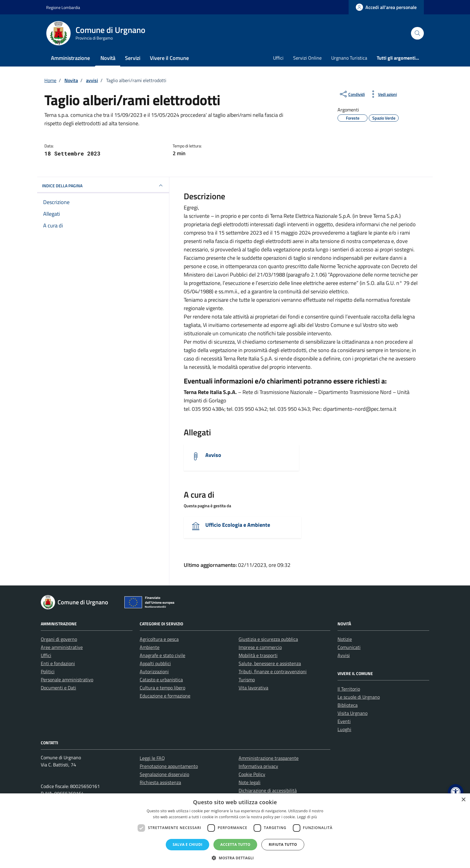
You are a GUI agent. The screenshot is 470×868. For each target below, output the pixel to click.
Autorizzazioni (154, 671)
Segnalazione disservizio (164, 774)
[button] (456, 792)
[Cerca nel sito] (417, 33)
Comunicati (349, 647)
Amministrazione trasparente (269, 758)
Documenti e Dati (58, 688)
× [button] (463, 800)
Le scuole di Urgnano (359, 697)
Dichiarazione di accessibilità (268, 790)
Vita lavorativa (253, 688)
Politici (48, 671)
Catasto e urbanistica (161, 680)
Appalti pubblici (155, 663)
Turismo (247, 680)
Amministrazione (70, 58)
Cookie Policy (252, 774)
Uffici (278, 58)
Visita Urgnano (352, 713)
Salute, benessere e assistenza (270, 663)
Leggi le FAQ (152, 758)
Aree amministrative (62, 647)
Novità (108, 58)
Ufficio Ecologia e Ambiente (238, 525)
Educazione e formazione (165, 696)
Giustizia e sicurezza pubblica (268, 639)
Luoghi (344, 729)
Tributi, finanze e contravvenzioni (273, 671)
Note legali (250, 782)
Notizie (345, 639)
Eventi (344, 721)
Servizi (133, 58)
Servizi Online (307, 58)
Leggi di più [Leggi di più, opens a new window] (307, 817)
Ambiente (150, 647)
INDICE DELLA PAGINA (103, 185)
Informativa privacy (258, 766)
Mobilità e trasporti (258, 655)
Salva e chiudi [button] (187, 844)
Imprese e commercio (260, 647)
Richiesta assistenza (160, 782)
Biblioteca (348, 705)
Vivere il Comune (169, 58)
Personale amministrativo (67, 680)
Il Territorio (349, 689)
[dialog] (235, 831)
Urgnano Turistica (349, 58)
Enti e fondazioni (58, 663)
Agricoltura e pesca (159, 639)
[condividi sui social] (352, 94)
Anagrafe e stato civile (162, 655)
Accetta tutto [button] (235, 844)
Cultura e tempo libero (162, 688)
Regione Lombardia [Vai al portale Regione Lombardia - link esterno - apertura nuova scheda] (63, 7)
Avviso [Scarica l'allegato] (213, 455)
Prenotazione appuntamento (169, 766)
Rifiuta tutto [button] (283, 844)
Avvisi (344, 655)
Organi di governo (59, 639)
